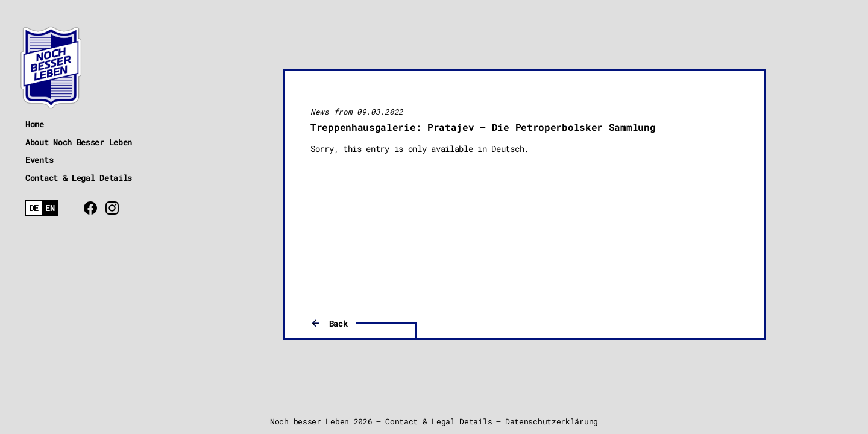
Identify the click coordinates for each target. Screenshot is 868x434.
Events (39, 159)
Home (35, 124)
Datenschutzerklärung (552, 421)
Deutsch (508, 149)
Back (338, 323)
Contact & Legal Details (79, 178)
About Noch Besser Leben (79, 142)
